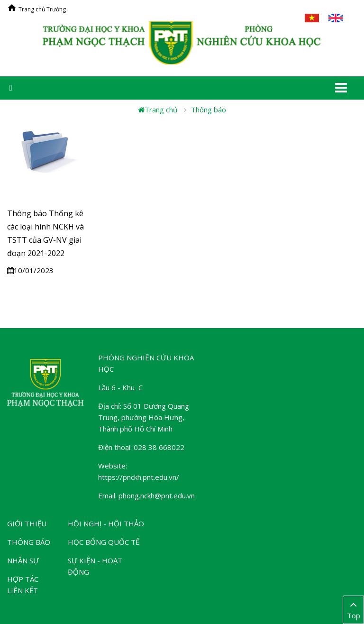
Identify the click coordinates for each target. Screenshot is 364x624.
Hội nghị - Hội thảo (106, 523)
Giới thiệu (27, 523)
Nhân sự (23, 560)
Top (353, 609)
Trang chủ (158, 110)
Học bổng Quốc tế (104, 542)
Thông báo (209, 110)
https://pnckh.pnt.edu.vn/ (139, 477)
